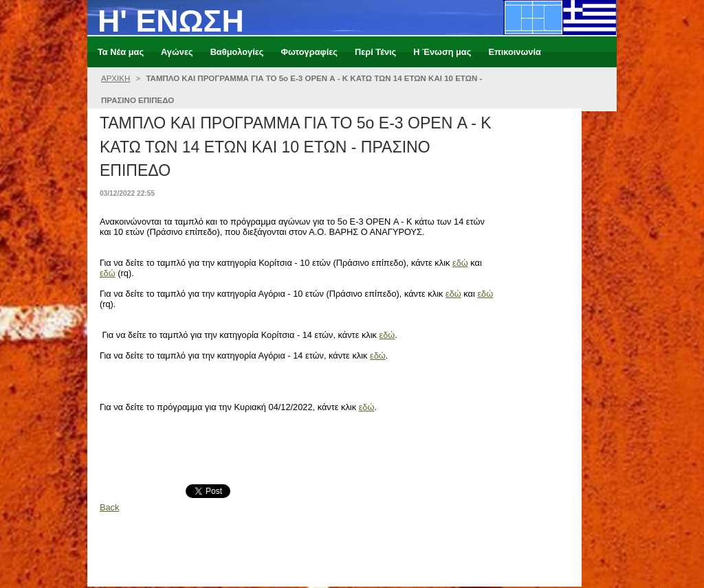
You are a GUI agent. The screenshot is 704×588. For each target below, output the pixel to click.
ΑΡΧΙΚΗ (115, 78)
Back (109, 507)
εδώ (460, 263)
